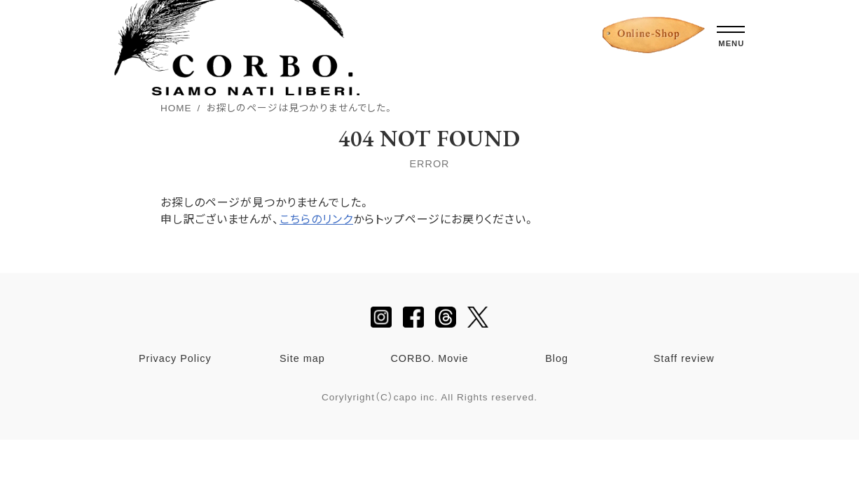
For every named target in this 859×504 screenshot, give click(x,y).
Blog (557, 358)
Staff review (684, 358)
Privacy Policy (175, 358)
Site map (302, 358)
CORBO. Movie (429, 358)
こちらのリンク (316, 219)
